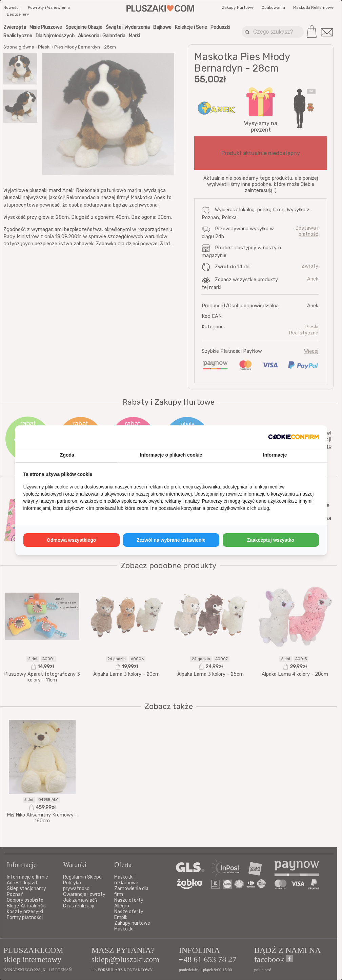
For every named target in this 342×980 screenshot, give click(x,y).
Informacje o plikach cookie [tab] (171, 455)
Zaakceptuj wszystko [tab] (271, 540)
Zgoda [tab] (67, 455)
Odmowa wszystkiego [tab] (71, 540)
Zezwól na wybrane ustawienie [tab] (171, 540)
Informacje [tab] (275, 455)
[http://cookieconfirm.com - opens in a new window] (294, 437)
